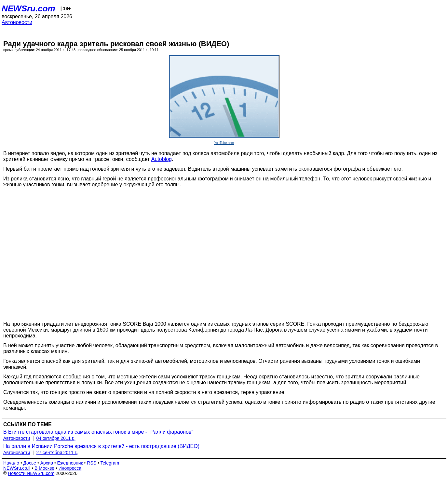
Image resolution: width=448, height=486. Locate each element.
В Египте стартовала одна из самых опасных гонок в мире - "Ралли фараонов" (98, 432)
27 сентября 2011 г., (57, 453)
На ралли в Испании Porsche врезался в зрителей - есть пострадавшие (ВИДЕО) (101, 446)
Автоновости (17, 22)
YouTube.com (224, 143)
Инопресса (70, 468)
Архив (47, 463)
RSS (92, 463)
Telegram (110, 463)
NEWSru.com (28, 8)
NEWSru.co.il (17, 468)
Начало (11, 463)
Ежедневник (70, 463)
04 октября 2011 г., (56, 438)
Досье (30, 463)
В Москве (44, 468)
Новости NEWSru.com (31, 473)
